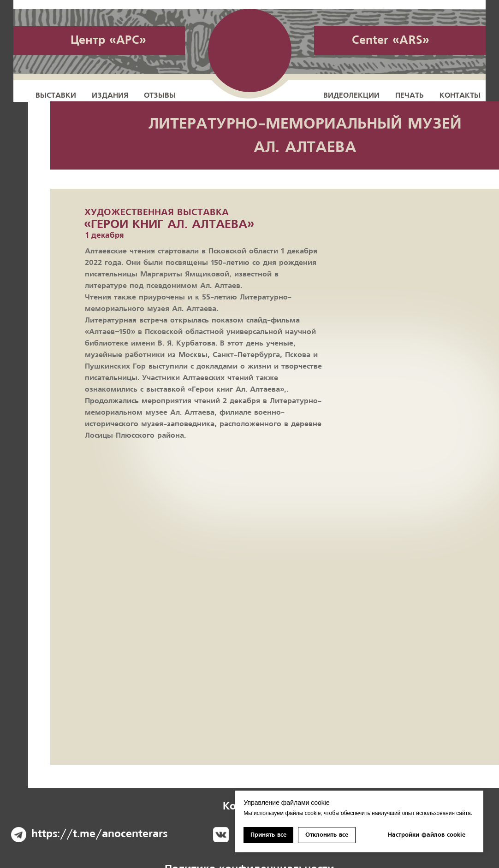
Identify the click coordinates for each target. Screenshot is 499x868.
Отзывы (160, 95)
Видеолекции (351, 95)
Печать (410, 95)
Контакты (460, 95)
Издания (110, 95)
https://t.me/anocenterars (99, 834)
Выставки (56, 95)
